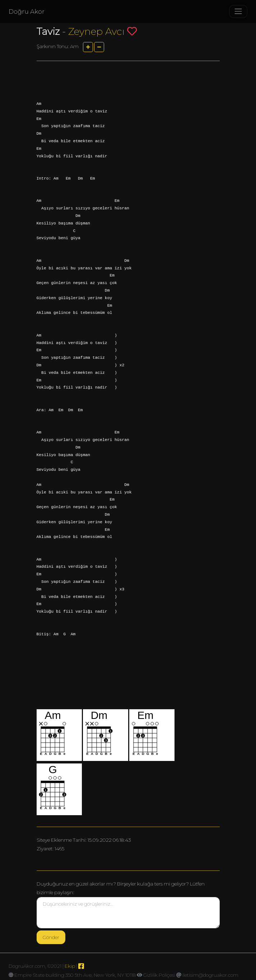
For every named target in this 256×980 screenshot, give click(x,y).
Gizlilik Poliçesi (159, 975)
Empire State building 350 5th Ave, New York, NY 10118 (75, 975)
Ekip (70, 966)
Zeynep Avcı (96, 31)
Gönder (51, 937)
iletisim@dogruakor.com (210, 975)
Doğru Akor (27, 11)
